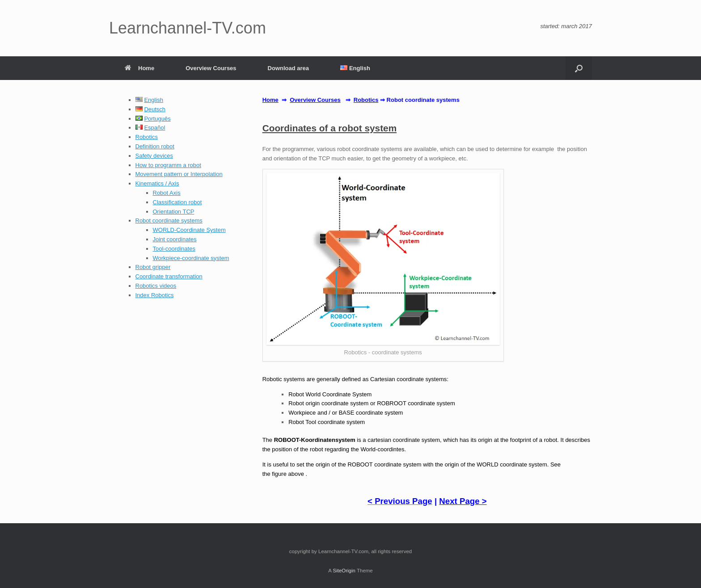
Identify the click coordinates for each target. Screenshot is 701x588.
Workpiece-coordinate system (191, 258)
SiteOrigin (344, 571)
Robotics (147, 137)
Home (139, 68)
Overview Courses (211, 68)
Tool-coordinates (174, 249)
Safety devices (154, 156)
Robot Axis (167, 193)
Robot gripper (153, 267)
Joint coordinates (175, 239)
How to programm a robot (168, 165)
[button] (579, 68)
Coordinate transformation (169, 276)
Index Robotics (155, 295)
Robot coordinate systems (169, 220)
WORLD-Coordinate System (189, 230)
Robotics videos (156, 286)
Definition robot (155, 146)
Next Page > (463, 501)
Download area (288, 68)
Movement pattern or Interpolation (179, 174)
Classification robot (177, 202)
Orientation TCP (174, 212)
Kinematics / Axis (157, 183)
